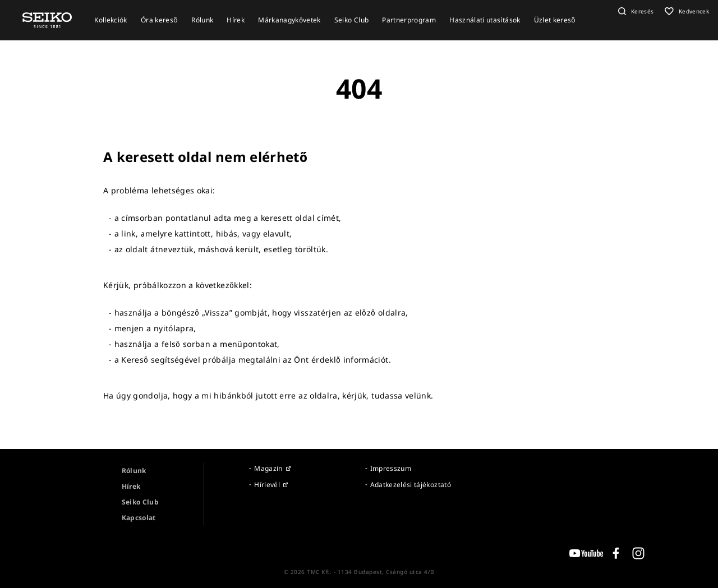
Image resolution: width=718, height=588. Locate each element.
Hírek (131, 486)
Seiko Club (141, 502)
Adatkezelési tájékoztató (411, 485)
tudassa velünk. (402, 395)
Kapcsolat (139, 518)
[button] (635, 11)
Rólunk (134, 471)
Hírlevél (267, 485)
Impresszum (391, 468)
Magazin (268, 468)
